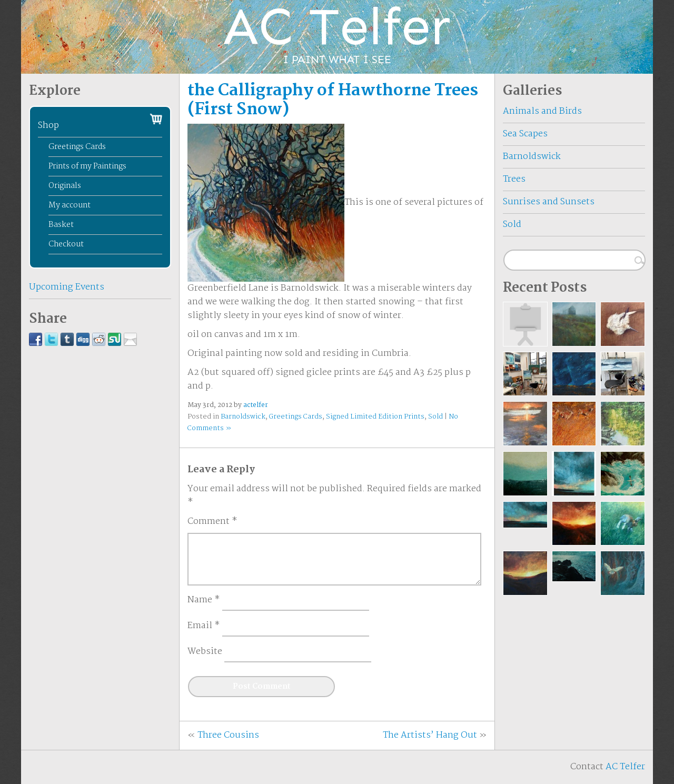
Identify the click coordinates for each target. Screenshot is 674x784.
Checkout (66, 244)
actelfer (256, 405)
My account (70, 205)
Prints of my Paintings (87, 166)
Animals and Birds (542, 111)
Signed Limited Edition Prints (375, 417)
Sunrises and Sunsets (549, 202)
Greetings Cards (296, 417)
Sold (435, 417)
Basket (61, 225)
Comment (212, 522)
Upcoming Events (67, 287)
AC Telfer (625, 767)
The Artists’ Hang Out (430, 735)
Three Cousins (228, 735)
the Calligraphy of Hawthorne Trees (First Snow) (333, 100)
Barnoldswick (243, 417)
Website (205, 652)
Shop (48, 126)
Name (204, 600)
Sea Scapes (525, 134)
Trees (514, 179)
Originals (65, 186)
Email (204, 626)
